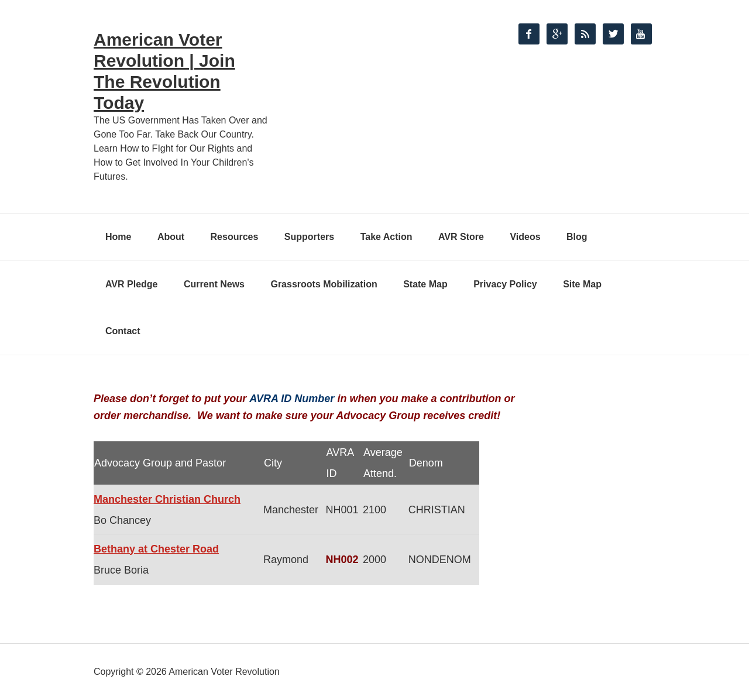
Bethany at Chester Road (156, 549)
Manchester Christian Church (167, 499)
